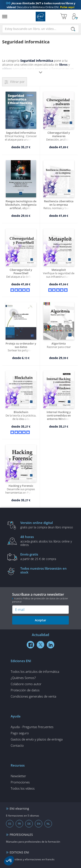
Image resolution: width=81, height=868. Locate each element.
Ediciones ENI (40, 17)
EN (39, 824)
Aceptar (40, 620)
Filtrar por (17, 82)
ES (10, 824)
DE (29, 824)
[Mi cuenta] (75, 17)
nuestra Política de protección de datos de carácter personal (40, 600)
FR (19, 824)
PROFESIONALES (21, 835)
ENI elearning (19, 809)
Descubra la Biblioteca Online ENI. (41, 5)
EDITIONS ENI (19, 852)
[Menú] (5, 17)
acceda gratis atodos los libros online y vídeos (47, 541)
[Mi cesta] (64, 17)
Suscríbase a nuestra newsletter (40, 598)
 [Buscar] (73, 29)
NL (48, 824)
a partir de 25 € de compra (47, 556)
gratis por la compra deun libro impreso (47, 525)
